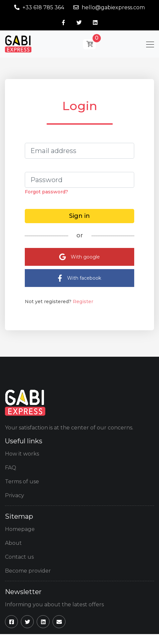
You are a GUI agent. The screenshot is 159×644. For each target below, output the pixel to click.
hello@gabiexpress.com (113, 7)
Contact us (19, 557)
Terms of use (22, 482)
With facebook (79, 278)
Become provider (28, 571)
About (13, 543)
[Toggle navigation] (148, 44)
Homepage (20, 529)
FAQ (11, 468)
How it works (22, 454)
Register (83, 302)
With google (79, 257)
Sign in (79, 216)
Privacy (15, 495)
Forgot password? (46, 192)
